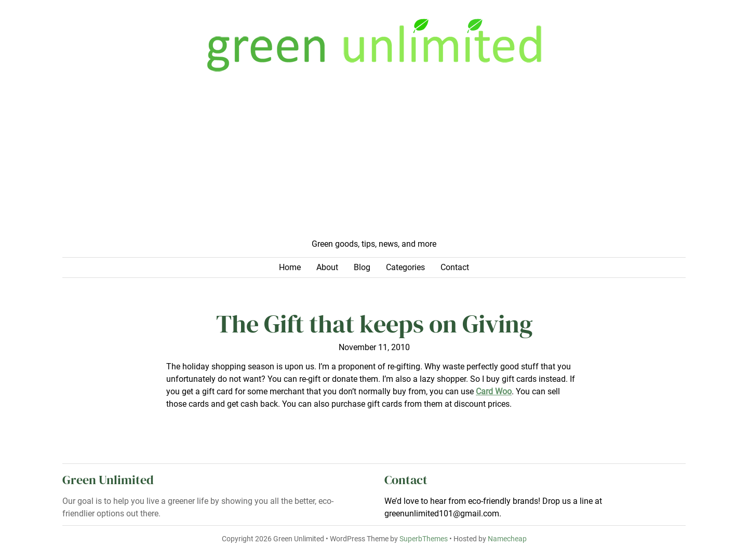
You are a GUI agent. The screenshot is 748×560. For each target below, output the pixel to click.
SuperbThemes (424, 539)
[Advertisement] (374, 160)
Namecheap (507, 539)
